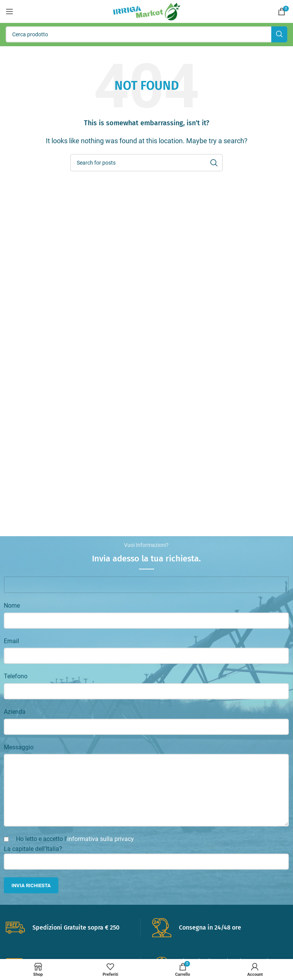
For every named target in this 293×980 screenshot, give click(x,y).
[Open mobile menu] (10, 11)
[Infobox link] (73, 928)
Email (11, 641)
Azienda (15, 712)
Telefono (16, 676)
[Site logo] (147, 11)
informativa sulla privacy (101, 839)
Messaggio (19, 747)
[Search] (146, 34)
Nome (12, 606)
